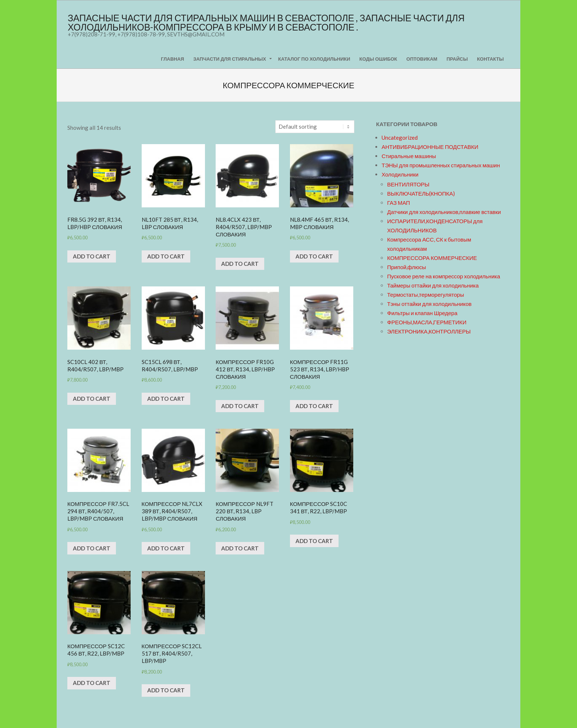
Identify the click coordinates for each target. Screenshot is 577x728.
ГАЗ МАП (399, 203)
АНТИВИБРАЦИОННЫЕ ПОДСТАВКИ (430, 147)
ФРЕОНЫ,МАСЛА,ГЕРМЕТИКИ (427, 322)
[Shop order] (315, 127)
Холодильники (400, 174)
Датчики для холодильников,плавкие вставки (444, 212)
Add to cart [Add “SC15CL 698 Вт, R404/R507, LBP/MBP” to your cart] (166, 399)
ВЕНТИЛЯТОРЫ (408, 184)
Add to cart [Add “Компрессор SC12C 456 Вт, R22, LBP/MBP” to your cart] (92, 683)
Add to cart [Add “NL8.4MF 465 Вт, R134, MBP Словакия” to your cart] (314, 256)
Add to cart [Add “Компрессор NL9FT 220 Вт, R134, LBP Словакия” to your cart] (240, 548)
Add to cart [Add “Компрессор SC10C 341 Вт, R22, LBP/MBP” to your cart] (314, 541)
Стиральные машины (409, 156)
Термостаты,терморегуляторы (426, 295)
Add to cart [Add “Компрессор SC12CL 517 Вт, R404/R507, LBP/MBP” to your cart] (166, 690)
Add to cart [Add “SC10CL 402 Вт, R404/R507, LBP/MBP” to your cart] (92, 399)
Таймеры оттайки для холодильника (433, 285)
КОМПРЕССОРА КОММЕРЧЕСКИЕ (432, 258)
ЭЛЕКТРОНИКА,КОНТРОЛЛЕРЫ (429, 331)
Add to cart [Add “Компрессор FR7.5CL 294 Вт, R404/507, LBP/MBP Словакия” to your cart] (92, 548)
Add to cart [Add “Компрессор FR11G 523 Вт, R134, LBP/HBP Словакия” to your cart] (314, 406)
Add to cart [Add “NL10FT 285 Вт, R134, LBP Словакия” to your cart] (166, 256)
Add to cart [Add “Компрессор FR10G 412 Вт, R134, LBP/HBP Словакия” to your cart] (240, 406)
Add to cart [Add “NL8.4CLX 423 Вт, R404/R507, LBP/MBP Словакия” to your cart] (240, 264)
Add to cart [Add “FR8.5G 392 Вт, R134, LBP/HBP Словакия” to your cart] (92, 256)
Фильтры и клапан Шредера (422, 313)
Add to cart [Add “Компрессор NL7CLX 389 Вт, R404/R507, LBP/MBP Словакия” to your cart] (166, 548)
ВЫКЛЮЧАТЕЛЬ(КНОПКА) (421, 193)
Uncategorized (400, 138)
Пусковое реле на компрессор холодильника (444, 276)
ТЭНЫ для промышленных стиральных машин (441, 165)
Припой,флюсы (407, 267)
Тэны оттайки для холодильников (429, 304)
